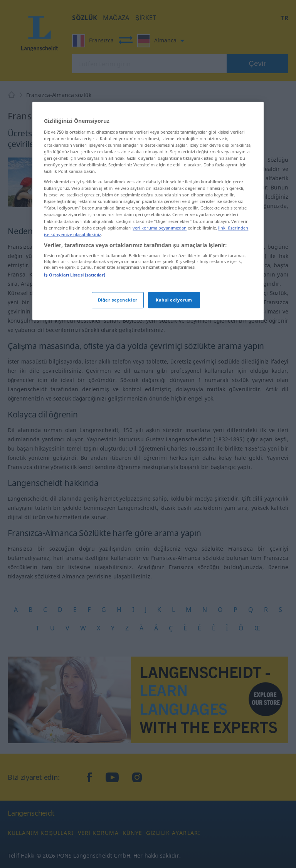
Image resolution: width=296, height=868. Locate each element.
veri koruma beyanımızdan (160, 228)
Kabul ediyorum (174, 300)
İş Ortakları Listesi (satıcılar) (75, 275)
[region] (148, 211)
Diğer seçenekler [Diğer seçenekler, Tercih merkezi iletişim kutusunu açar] (118, 300)
